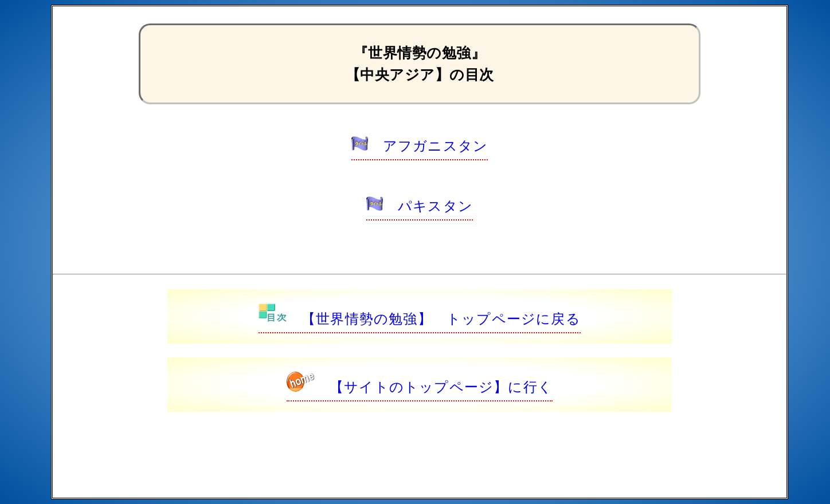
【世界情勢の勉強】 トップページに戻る (420, 319)
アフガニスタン (420, 146)
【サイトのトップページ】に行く (420, 387)
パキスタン (420, 206)
